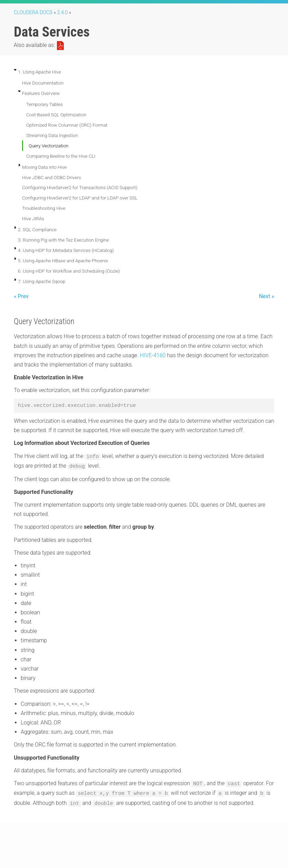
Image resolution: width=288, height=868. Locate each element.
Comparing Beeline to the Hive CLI (61, 156)
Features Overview (41, 93)
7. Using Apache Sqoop (42, 281)
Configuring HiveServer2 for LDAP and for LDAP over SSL (80, 198)
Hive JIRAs (33, 218)
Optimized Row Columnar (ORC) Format (67, 125)
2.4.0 (63, 13)
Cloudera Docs (33, 13)
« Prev (21, 296)
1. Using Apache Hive (39, 72)
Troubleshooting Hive (44, 208)
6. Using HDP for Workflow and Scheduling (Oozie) (69, 271)
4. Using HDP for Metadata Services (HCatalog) (66, 250)
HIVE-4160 (153, 355)
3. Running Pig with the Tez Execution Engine (63, 240)
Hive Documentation (43, 83)
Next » (266, 296)
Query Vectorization (48, 146)
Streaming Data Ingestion (52, 135)
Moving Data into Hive (44, 167)
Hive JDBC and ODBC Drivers (52, 177)
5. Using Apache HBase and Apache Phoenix (63, 261)
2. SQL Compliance (37, 230)
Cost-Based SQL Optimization (56, 115)
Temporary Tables (44, 104)
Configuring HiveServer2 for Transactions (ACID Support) (80, 187)
